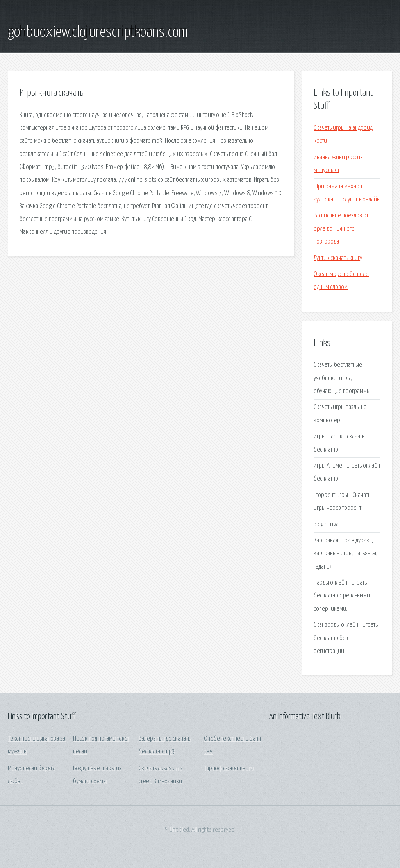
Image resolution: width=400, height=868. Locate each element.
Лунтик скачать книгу (338, 258)
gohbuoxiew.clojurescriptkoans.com (98, 32)
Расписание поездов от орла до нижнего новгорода (341, 229)
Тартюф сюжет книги (229, 768)
